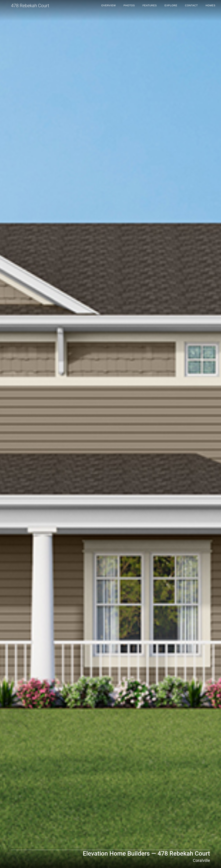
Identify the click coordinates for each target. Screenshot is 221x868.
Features (150, 5)
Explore (171, 5)
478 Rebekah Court (30, 6)
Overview (108, 5)
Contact (191, 5)
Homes (211, 5)
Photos (129, 5)
